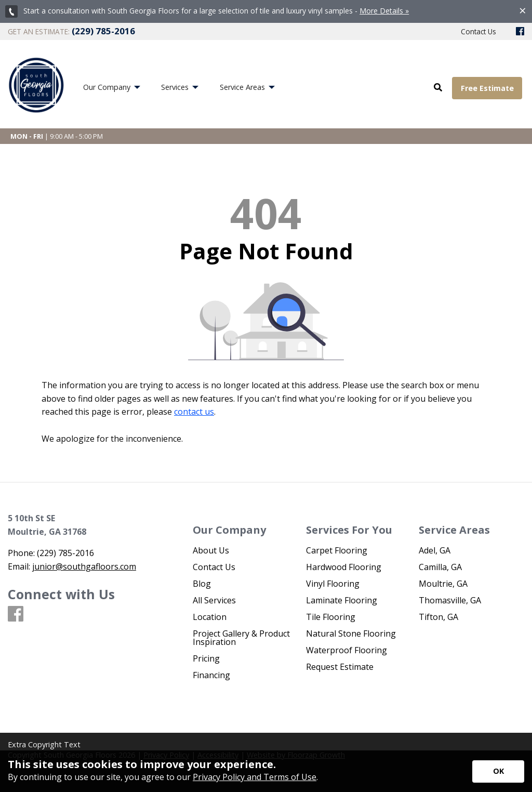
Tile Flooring (331, 617)
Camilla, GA (440, 567)
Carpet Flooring (337, 550)
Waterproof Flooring (347, 650)
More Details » (384, 11)
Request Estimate (340, 667)
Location (210, 617)
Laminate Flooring (342, 600)
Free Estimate (487, 88)
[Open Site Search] (438, 88)
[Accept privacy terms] (498, 771)
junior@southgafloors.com (84, 566)
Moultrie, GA (443, 584)
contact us (194, 412)
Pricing (206, 658)
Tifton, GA (438, 617)
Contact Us (214, 567)
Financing (211, 675)
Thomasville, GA (450, 600)
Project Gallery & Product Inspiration (241, 638)
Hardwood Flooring (344, 567)
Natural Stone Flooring (351, 633)
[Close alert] (523, 10)
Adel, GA (435, 550)
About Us (211, 550)
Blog (202, 584)
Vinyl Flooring (333, 584)
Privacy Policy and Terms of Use (255, 777)
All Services (214, 600)
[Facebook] (520, 32)
